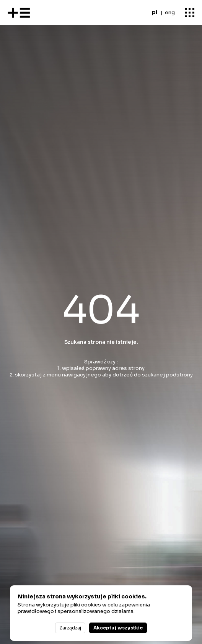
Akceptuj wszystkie (118, 628)
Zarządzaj (70, 628)
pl (155, 12)
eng (170, 12)
